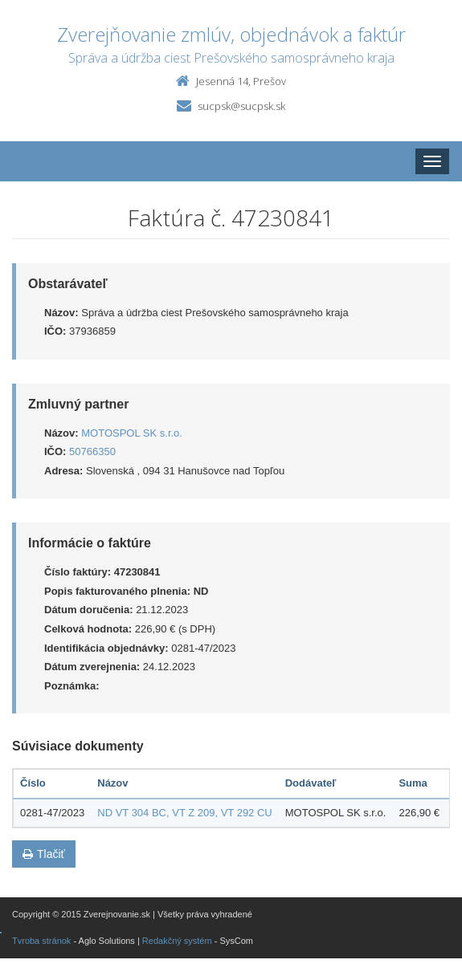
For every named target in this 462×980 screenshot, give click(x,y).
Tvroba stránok (41, 941)
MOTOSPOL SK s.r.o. (132, 433)
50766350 (92, 451)
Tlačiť (44, 854)
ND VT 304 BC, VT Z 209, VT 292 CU (184, 813)
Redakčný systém (177, 941)
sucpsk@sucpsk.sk (241, 106)
